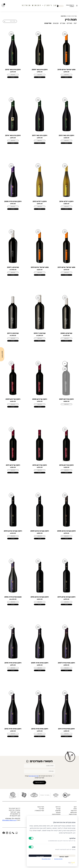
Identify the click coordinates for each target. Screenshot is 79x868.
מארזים (69, 23)
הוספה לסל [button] (66, 79)
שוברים (63, 23)
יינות (75, 23)
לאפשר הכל (40, 855)
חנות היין (69, 16)
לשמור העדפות (64, 855)
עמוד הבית (74, 16)
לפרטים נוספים (66, 75)
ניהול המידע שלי (46, 859)
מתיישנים (48, 23)
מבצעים (56, 23)
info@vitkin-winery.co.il (9, 851)
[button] (77, 5)
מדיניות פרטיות (58, 859)
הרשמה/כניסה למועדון (70, 6)
